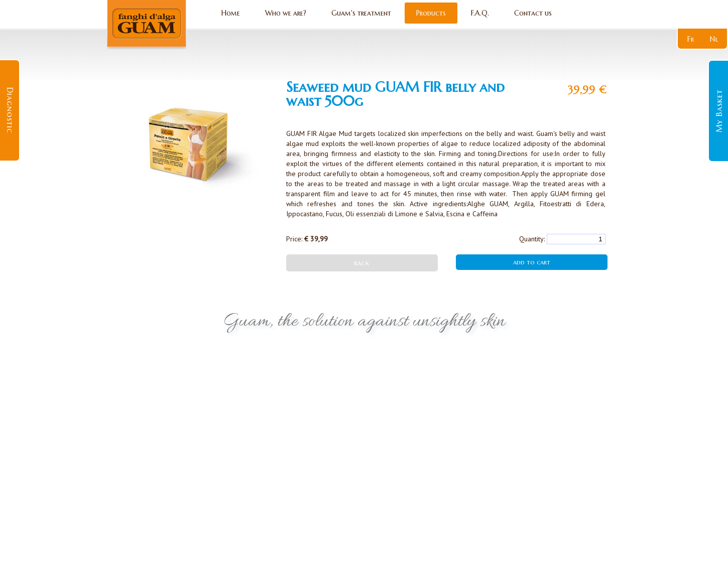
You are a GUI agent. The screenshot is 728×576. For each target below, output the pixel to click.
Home (231, 13)
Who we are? (286, 13)
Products (431, 13)
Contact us (533, 13)
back (362, 263)
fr (691, 39)
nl (714, 39)
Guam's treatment (361, 13)
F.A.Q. (480, 13)
